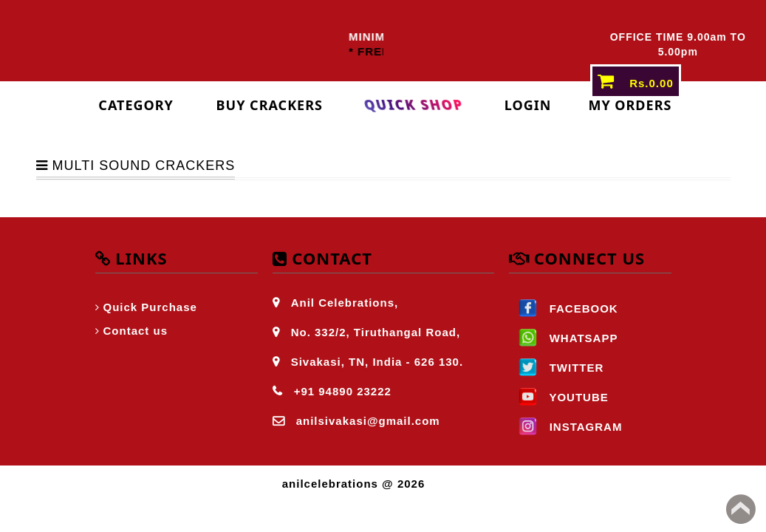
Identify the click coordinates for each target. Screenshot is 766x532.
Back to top (741, 509)
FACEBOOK (564, 308)
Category (136, 105)
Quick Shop (414, 105)
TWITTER (557, 368)
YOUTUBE (559, 397)
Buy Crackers (270, 105)
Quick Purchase (150, 307)
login (528, 105)
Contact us (136, 331)
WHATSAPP (564, 338)
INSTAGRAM (566, 427)
